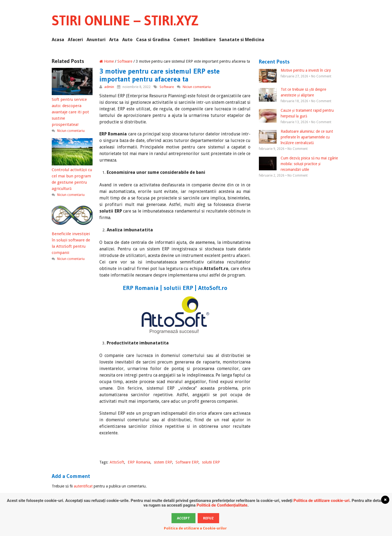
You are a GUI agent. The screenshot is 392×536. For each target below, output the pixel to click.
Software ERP (187, 462)
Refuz (208, 518)
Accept (183, 518)
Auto (127, 40)
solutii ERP (211, 462)
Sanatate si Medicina (242, 40)
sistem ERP (163, 462)
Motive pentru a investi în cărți (295, 71)
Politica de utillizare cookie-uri (321, 501)
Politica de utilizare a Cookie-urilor (195, 528)
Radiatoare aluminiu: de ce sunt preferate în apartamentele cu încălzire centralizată (296, 137)
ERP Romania (139, 462)
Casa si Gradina (153, 40)
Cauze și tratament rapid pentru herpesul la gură (296, 114)
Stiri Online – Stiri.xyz (125, 20)
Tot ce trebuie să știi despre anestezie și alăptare (293, 93)
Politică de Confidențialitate (222, 505)
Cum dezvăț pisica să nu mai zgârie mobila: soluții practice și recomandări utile (298, 164)
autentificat (83, 486)
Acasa (58, 40)
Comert (182, 40)
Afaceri (75, 40)
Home (107, 61)
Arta (114, 40)
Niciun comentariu (197, 87)
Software (125, 61)
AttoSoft (117, 462)
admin (109, 87)
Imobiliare (204, 40)
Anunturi (96, 40)
